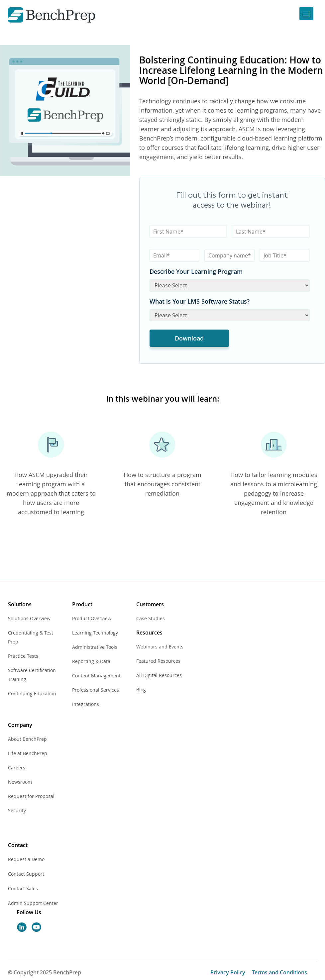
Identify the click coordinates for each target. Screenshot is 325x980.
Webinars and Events (160, 647)
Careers (17, 768)
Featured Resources (158, 661)
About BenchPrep (27, 739)
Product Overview (92, 618)
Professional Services (96, 690)
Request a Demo (26, 859)
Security (17, 810)
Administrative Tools (95, 647)
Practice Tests (23, 656)
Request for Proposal (31, 796)
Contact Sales (23, 888)
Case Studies (151, 618)
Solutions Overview (29, 618)
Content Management (96, 676)
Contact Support (26, 874)
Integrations (86, 704)
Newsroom (20, 782)
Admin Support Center (33, 903)
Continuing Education (32, 693)
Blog (141, 689)
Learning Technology (95, 633)
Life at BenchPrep (28, 753)
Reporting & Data (91, 661)
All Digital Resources (159, 675)
